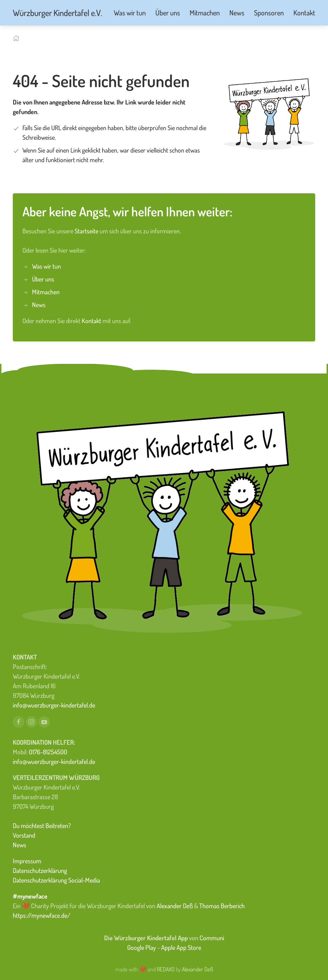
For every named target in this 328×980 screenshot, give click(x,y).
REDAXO (166, 969)
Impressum (27, 861)
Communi (212, 938)
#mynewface (30, 896)
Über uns (43, 279)
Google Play (142, 947)
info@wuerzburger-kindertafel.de (54, 705)
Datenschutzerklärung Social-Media (56, 880)
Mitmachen (46, 292)
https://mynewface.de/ (42, 915)
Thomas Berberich (222, 906)
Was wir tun (46, 266)
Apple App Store (181, 947)
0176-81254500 (48, 752)
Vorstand (24, 835)
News (39, 305)
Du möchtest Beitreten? (42, 825)
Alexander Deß (175, 906)
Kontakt (92, 321)
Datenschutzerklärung (40, 870)
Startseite (87, 231)
